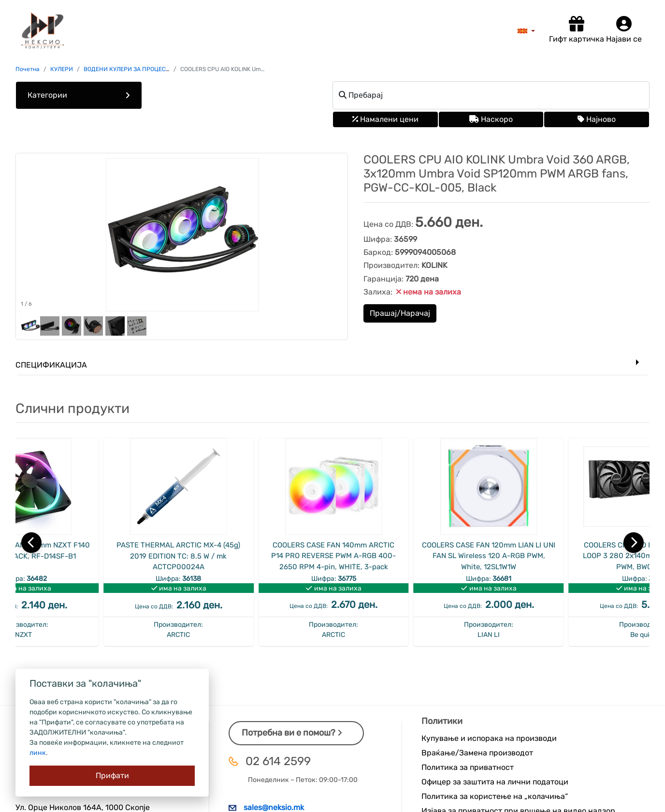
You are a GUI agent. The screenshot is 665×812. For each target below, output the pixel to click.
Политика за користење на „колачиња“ (495, 796)
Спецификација (51, 365)
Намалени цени (385, 119)
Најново (597, 119)
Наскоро (491, 119)
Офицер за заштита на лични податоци (495, 782)
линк (38, 753)
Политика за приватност (468, 767)
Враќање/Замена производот (477, 753)
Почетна (28, 69)
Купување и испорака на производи (489, 738)
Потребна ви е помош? (292, 733)
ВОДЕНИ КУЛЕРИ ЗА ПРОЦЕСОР (129, 69)
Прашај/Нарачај (400, 313)
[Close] (112, 776)
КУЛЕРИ (62, 69)
